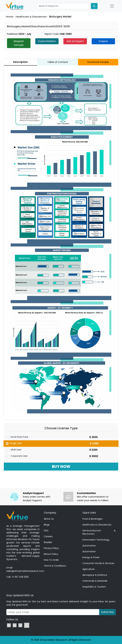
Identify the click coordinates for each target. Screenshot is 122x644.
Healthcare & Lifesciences (31, 17)
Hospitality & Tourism (94, 587)
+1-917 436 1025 (20, 577)
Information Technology (96, 540)
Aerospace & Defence (95, 575)
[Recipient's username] (53, 612)
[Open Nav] (112, 6)
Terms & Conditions (55, 566)
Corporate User (19, 456)
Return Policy (51, 554)
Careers (48, 536)
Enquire (103, 41)
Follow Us (12, 619)
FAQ (46, 531)
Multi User (16, 450)
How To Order (51, 560)
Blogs (47, 525)
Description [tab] (20, 62)
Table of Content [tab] (58, 62)
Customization (47, 41)
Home (9, 17)
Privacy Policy (51, 548)
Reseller (48, 542)
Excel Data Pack (20, 437)
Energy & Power (91, 557)
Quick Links (89, 513)
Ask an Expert (75, 41)
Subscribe (107, 612)
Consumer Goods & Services (98, 563)
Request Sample (19, 43)
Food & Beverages (92, 519)
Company (50, 513)
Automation (89, 551)
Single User (16, 443)
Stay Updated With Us (20, 595)
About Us (49, 519)
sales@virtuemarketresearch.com (25, 571)
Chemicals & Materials (95, 581)
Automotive (89, 546)
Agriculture (88, 569)
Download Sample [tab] (98, 62)
